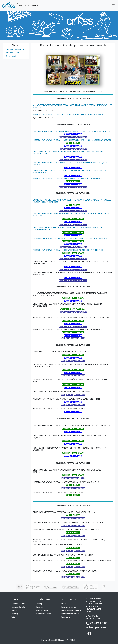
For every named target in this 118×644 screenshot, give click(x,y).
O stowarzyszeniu (18, 604)
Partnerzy (14, 614)
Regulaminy (65, 617)
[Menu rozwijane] (113, 5)
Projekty (39, 604)
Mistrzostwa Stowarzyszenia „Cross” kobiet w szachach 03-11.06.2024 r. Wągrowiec (71, 238)
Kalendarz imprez (43, 610)
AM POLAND (72, 640)
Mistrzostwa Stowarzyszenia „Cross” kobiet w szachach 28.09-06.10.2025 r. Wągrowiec (72, 140)
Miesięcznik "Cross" (44, 614)
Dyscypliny (40, 607)
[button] (26, 5)
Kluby (13, 617)
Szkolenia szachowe (13, 53)
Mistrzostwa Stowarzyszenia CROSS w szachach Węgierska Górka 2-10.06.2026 (68, 114)
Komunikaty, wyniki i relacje (16, 49)
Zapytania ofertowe (68, 607)
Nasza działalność (18, 607)
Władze (14, 610)
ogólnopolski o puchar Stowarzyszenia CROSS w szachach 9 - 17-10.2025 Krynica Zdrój (73, 131)
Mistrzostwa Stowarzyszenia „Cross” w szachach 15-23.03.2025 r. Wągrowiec (68, 179)
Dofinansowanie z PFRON (71, 610)
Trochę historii (11, 56)
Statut (63, 604)
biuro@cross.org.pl (100, 628)
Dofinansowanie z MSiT (70, 614)
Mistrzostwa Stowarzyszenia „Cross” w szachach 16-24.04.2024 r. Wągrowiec (68, 250)
